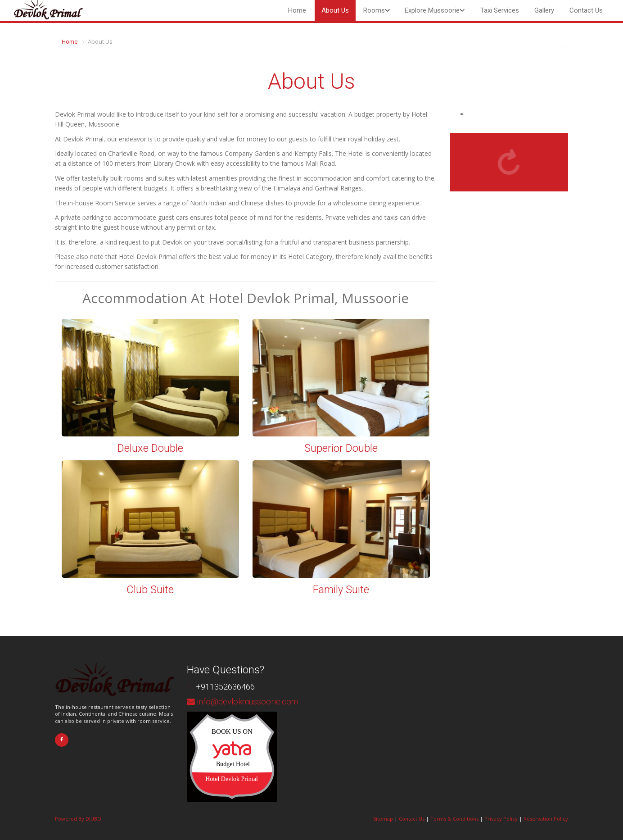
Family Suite (341, 590)
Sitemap (383, 819)
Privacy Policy (501, 819)
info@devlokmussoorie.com (247, 702)
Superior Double (341, 448)
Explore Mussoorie (432, 10)
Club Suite (150, 590)
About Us (335, 10)
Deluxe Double (150, 448)
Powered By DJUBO (78, 819)
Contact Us (586, 10)
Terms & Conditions (454, 819)
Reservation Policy (546, 819)
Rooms (374, 10)
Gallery (544, 10)
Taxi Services (500, 10)
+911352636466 (225, 687)
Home (297, 10)
